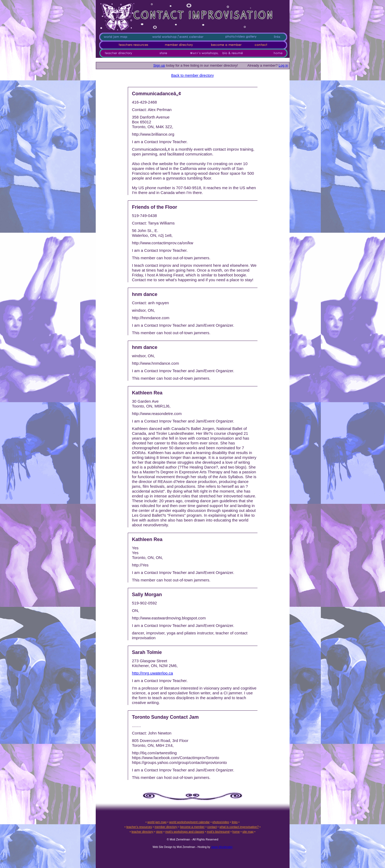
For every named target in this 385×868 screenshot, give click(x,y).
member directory (166, 827)
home (236, 832)
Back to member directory (192, 75)
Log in (283, 65)
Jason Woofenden (222, 847)
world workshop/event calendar (190, 822)
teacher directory (143, 832)
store (159, 832)
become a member (192, 827)
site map (248, 832)
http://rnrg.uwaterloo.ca (153, 673)
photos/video (221, 822)
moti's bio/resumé (218, 832)
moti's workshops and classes (185, 832)
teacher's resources (139, 827)
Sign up (159, 65)
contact (212, 827)
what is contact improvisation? (239, 827)
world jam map (157, 822)
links (235, 822)
